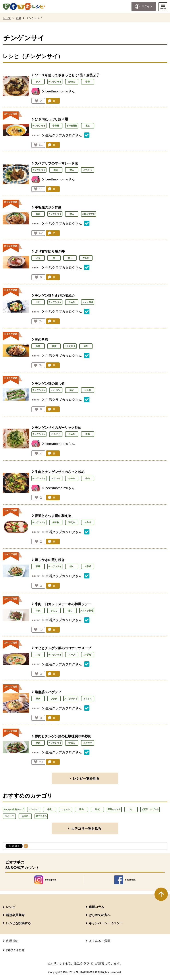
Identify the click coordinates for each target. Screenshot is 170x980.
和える (72, 522)
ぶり (38, 258)
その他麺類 (72, 126)
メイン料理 (88, 302)
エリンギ (56, 478)
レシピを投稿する (18, 923)
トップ (7, 18)
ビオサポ (88, 743)
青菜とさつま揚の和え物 (53, 516)
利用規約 (12, 941)
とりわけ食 (70, 346)
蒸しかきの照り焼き (50, 560)
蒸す (72, 390)
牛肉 (88, 478)
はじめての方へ (100, 915)
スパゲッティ (71, 699)
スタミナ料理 (87, 611)
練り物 (56, 522)
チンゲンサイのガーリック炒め (58, 428)
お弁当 (88, 522)
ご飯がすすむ (89, 214)
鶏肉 (38, 214)
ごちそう (88, 170)
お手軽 (88, 390)
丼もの (86, 258)
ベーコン (56, 390)
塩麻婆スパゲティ (48, 692)
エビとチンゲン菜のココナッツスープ (63, 648)
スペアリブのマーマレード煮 (56, 163)
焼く (70, 258)
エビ (38, 302)
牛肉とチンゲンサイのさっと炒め (60, 472)
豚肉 (56, 170)
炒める (72, 82)
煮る (88, 126)
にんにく (56, 434)
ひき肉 (54, 699)
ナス (38, 82)
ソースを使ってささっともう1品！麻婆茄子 (67, 75)
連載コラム (97, 907)
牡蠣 (38, 566)
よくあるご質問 (100, 941)
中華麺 (56, 126)
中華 (88, 82)
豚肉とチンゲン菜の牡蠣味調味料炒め (63, 736)
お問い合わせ (15, 950)
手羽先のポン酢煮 (48, 207)
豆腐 (38, 699)
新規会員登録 (15, 915)
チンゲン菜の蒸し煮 (50, 384)
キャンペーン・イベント (106, 923)
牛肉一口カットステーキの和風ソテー (63, 604)
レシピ (11, 907)
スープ (72, 655)
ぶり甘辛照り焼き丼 (50, 251)
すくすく (88, 699)
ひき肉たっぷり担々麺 (51, 119)
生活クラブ (84, 963)
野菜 (19, 18)
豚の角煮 (41, 340)
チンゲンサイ (55, 82)
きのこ (54, 611)
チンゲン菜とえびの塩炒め (55, 296)
